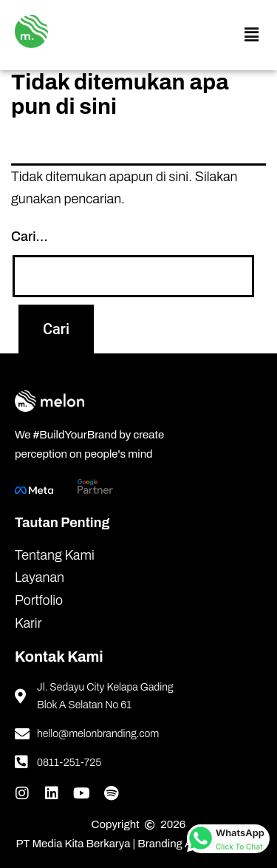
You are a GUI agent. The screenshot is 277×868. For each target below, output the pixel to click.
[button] (251, 35)
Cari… (30, 237)
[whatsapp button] (229, 839)
